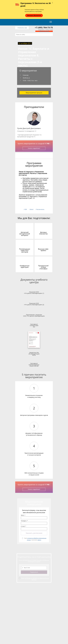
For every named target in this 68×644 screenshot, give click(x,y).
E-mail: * (23, 526)
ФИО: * (23, 515)
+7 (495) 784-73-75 (44, 27)
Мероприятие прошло (34, 93)
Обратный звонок (44, 31)
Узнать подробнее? (34, 148)
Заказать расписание (34, 533)
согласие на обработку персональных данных (37, 579)
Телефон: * (24, 521)
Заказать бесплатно (34, 15)
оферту (39, 540)
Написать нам (22, 28)
